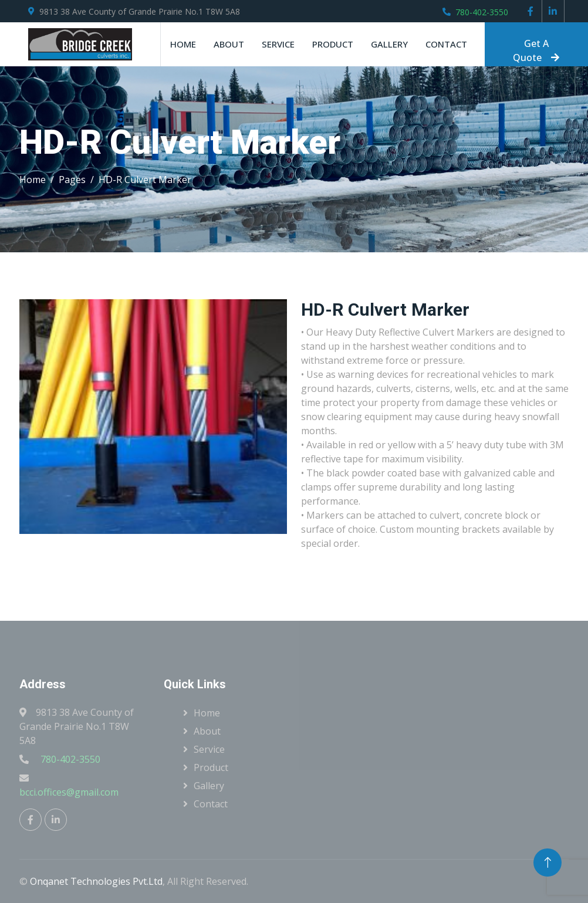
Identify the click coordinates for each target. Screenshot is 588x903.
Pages (72, 180)
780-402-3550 (482, 12)
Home (183, 44)
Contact (446, 44)
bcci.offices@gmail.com (69, 792)
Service (278, 44)
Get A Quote (536, 50)
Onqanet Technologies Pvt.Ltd (96, 881)
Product (333, 44)
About (229, 44)
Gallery (389, 44)
